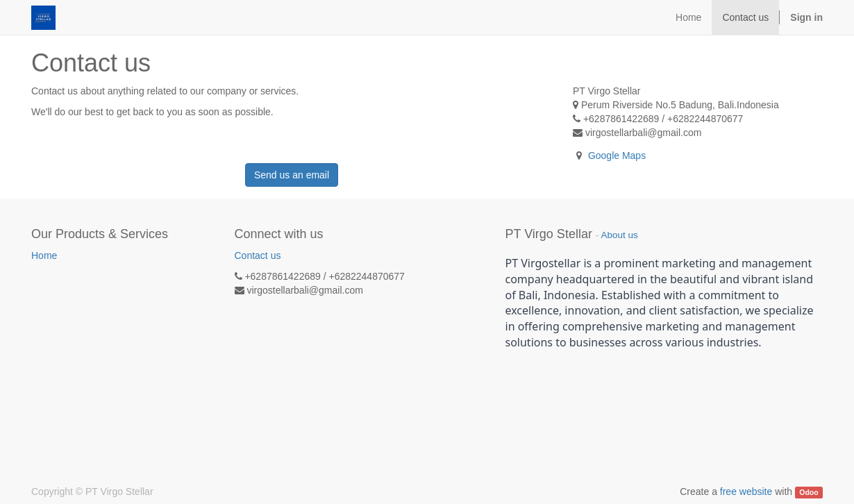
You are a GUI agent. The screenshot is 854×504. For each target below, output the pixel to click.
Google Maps (617, 156)
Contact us (258, 255)
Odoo (809, 492)
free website (746, 492)
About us (619, 235)
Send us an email (292, 175)
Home (44, 255)
